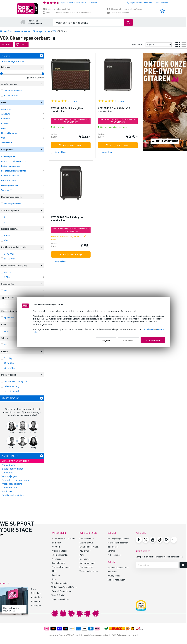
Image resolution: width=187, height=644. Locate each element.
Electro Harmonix (9, 133)
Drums (54, 579)
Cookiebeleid (148, 329)
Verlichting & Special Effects (64, 587)
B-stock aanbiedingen (11, 166)
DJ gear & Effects (59, 551)
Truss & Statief (58, 595)
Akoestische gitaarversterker (14, 161)
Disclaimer (112, 572)
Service (112, 533)
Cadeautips (7, 473)
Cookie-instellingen (116, 580)
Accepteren (153, 340)
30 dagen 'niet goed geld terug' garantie (126, 9)
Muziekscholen (86, 567)
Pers (82, 555)
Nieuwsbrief (85, 559)
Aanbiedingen (8, 465)
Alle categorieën (9, 156)
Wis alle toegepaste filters (14, 61)
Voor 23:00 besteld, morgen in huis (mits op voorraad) (67, 13)
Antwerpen (36, 605)
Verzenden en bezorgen (118, 543)
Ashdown (6, 114)
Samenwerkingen (87, 563)
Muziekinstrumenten (60, 567)
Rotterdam (36, 593)
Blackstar (6, 119)
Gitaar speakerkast (10, 185)
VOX (3, 138)
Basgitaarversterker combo (14, 171)
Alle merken (7, 109)
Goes (34, 589)
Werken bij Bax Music (89, 571)
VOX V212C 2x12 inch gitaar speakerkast (67, 110)
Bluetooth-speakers (10, 176)
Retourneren (113, 547)
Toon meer (7, 143)
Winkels (148, 3)
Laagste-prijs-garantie (118, 13)
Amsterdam (36, 597)
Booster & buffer (9, 180)
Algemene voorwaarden (118, 568)
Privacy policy (114, 576)
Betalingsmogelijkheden (118, 539)
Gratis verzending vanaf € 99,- (57, 9)
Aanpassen (128, 340)
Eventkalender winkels (13, 495)
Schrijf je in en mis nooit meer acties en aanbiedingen (159, 557)
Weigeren (106, 340)
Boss (3, 128)
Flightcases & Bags (60, 599)
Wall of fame (85, 551)
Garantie (111, 551)
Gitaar (54, 571)
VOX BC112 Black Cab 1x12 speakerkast (114, 110)
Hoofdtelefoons (58, 563)
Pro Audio (56, 547)
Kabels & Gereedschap (62, 591)
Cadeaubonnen (9, 488)
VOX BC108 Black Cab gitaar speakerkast (68, 219)
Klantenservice (161, 3)
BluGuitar (6, 123)
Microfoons (56, 559)
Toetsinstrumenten (60, 583)
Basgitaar (56, 575)
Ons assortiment (87, 539)
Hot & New (7, 491)
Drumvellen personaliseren (15, 480)
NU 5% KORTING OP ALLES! (16, 461)
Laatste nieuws (86, 543)
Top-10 (6, 45)
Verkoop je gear (9, 476)
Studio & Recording (60, 555)
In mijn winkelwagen (71, 145)
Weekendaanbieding (12, 484)
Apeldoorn (36, 601)
